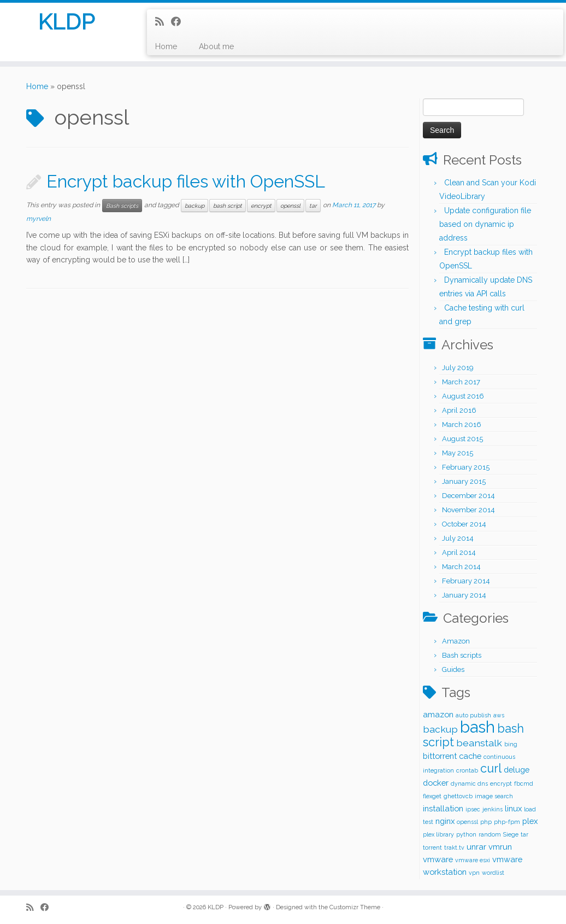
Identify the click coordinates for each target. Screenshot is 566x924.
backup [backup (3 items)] (440, 729)
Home (166, 46)
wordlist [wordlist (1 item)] (493, 873)
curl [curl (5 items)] (491, 768)
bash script (228, 206)
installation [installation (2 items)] (443, 808)
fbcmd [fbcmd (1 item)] (524, 783)
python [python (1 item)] (466, 834)
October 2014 (464, 524)
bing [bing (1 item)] (511, 744)
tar (313, 206)
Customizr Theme (355, 907)
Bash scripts (122, 206)
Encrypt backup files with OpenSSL (186, 181)
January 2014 (464, 595)
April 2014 (459, 552)
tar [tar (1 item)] (524, 834)
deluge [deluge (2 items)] (517, 770)
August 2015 (462, 439)
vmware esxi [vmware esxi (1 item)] (473, 860)
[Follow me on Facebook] (179, 22)
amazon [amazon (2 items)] (438, 714)
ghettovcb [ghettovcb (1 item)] (458, 796)
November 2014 (468, 510)
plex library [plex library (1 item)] (438, 834)
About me (216, 46)
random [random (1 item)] (490, 834)
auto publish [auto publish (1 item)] (473, 715)
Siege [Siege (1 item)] (511, 834)
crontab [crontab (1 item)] (467, 770)
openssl (290, 206)
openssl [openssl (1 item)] (467, 822)
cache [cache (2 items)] (470, 756)
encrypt (261, 206)
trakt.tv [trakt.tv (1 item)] (454, 847)
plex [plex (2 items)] (530, 821)
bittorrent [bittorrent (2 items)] (440, 756)
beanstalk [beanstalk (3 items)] (479, 743)
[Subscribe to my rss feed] (163, 22)
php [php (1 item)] (486, 822)
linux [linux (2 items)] (513, 808)
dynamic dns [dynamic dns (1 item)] (469, 783)
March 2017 (461, 382)
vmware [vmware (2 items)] (438, 859)
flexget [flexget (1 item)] (432, 796)
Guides (453, 669)
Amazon (456, 641)
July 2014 (458, 538)
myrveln (39, 219)
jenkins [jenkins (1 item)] (493, 809)
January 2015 (464, 481)
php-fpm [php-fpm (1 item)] (507, 822)
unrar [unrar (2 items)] (476, 847)
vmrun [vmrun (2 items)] (500, 847)
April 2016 (459, 410)
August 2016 (463, 396)
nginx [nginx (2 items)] (445, 821)
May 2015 (458, 453)
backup (194, 206)
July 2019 (458, 368)
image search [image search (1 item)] (494, 796)
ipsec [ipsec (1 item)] (473, 809)
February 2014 (466, 581)
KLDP (66, 22)
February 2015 (466, 467)
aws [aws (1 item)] (499, 715)
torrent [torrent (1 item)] (432, 847)
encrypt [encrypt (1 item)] (501, 783)
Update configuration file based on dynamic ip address (485, 224)
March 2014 (461, 567)
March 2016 (462, 425)
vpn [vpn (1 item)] (474, 873)
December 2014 (468, 496)
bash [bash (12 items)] (477, 727)
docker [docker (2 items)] (436, 783)
